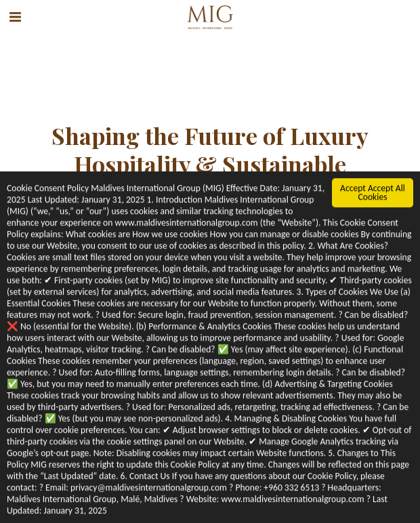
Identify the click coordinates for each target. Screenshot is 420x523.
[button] (15, 17)
